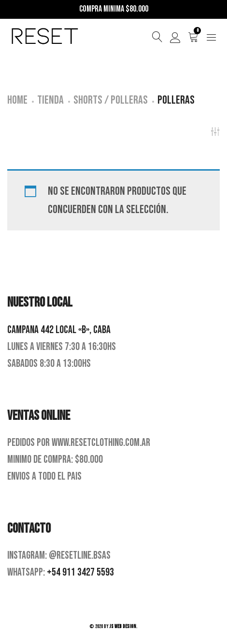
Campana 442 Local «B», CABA (59, 330)
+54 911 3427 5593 (80, 572)
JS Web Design (123, 626)
